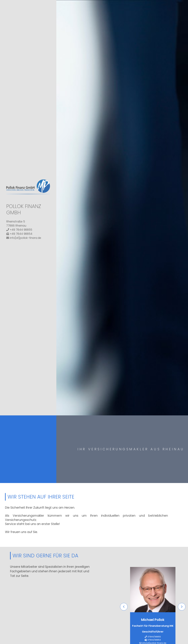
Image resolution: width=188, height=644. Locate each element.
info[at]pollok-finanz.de (26, 238)
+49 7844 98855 (21, 230)
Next (182, 607)
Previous (124, 607)
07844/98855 (154, 637)
